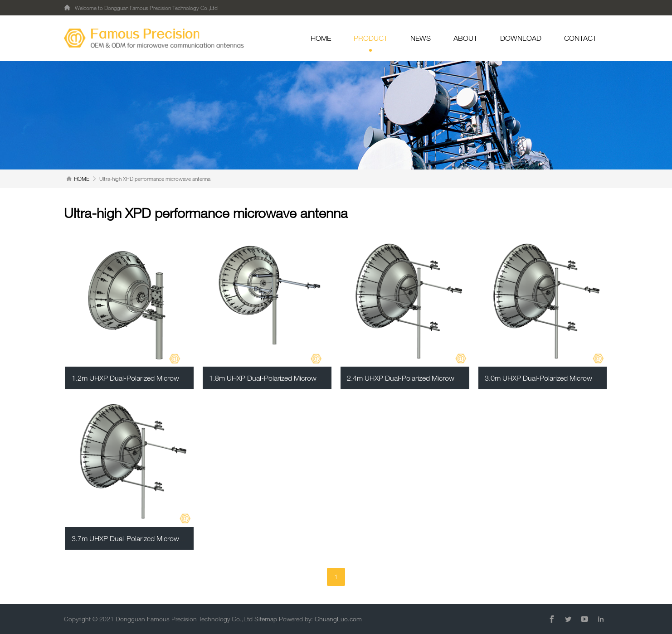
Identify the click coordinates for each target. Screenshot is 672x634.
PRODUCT (371, 43)
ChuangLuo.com (338, 619)
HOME (321, 38)
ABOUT (465, 38)
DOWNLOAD (521, 38)
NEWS (421, 38)
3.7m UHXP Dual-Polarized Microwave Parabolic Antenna (160, 538)
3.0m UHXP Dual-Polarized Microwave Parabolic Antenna (573, 378)
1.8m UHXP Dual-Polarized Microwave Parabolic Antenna (297, 378)
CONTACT (580, 38)
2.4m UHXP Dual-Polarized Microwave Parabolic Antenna (435, 378)
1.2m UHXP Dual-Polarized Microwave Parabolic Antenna (160, 378)
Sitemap (266, 619)
